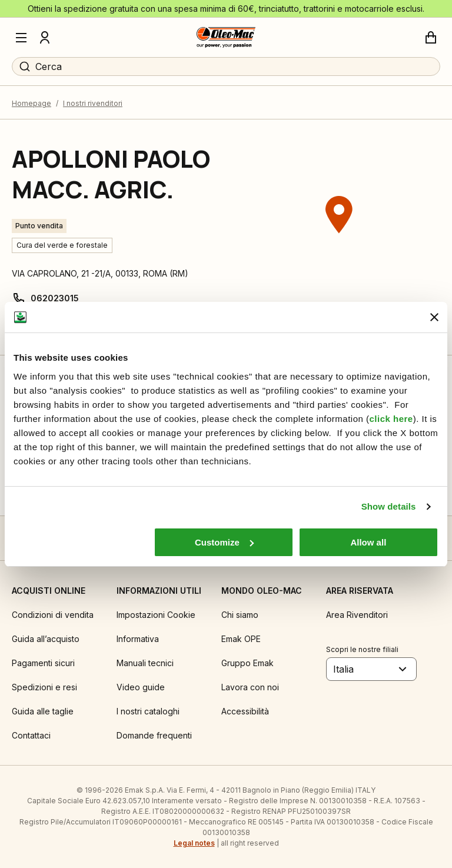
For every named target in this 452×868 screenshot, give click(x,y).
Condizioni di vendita (53, 615)
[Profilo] (45, 38)
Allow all (368, 542)
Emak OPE (241, 639)
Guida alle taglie (43, 711)
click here (391, 419)
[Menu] (21, 38)
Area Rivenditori (357, 615)
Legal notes (194, 843)
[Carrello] (431, 38)
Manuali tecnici (145, 663)
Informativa (138, 639)
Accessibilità (245, 711)
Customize (224, 542)
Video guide (141, 687)
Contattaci (31, 735)
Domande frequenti (154, 735)
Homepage (31, 103)
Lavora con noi (250, 687)
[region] (339, 237)
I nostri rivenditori (93, 103)
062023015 (55, 298)
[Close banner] (434, 317)
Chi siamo (240, 615)
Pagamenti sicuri (43, 663)
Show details (389, 506)
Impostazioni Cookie (156, 615)
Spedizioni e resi (44, 687)
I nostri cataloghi (148, 711)
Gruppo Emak (247, 663)
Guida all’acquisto (46, 639)
